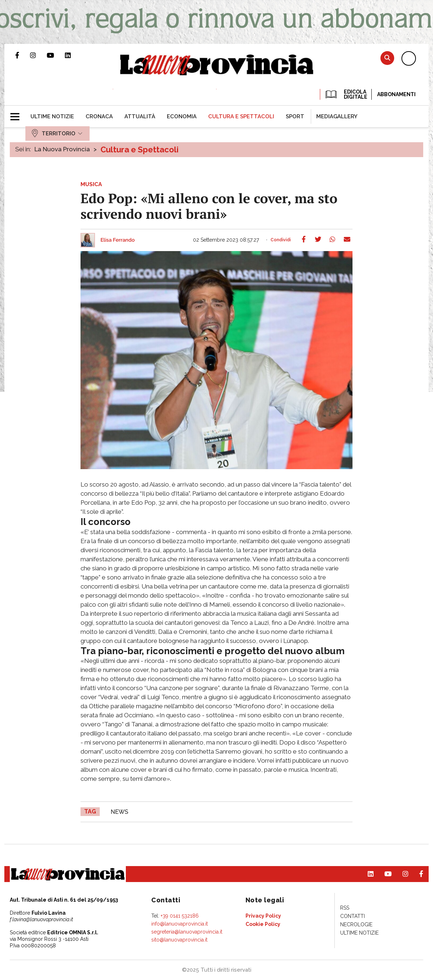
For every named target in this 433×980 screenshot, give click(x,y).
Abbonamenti (396, 94)
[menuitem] (52, 116)
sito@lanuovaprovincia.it (179, 940)
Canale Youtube (56, 55)
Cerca (387, 58)
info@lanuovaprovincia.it (180, 924)
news (119, 812)
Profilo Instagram (38, 55)
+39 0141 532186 (180, 916)
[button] (18, 114)
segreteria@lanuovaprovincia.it (187, 932)
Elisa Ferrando (117, 240)
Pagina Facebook (23, 55)
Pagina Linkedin (73, 55)
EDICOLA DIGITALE (346, 94)
